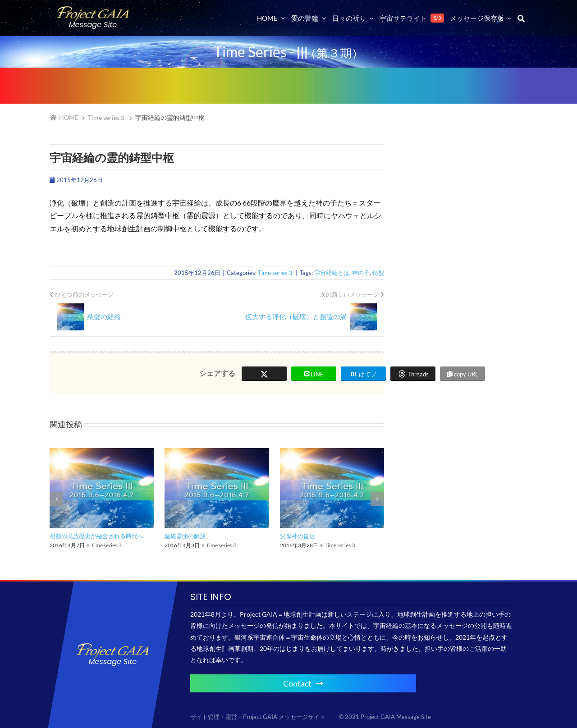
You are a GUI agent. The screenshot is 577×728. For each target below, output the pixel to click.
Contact (303, 683)
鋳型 (378, 273)
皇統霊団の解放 (185, 536)
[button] (56, 499)
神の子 (361, 273)
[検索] (521, 18)
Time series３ (276, 273)
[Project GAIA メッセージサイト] (93, 9)
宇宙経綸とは (332, 273)
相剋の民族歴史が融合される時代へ (96, 536)
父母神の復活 (298, 536)
